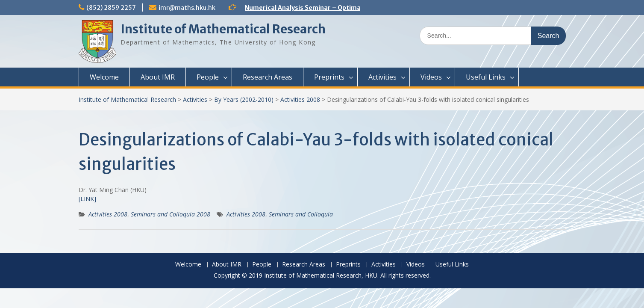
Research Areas (268, 77)
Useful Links (486, 77)
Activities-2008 (246, 214)
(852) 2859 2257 (111, 8)
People (208, 77)
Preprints (329, 77)
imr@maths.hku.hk (187, 8)
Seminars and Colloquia (301, 214)
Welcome (104, 77)
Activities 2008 (300, 99)
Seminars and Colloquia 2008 (171, 214)
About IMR (158, 77)
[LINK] (87, 199)
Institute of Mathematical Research (223, 29)
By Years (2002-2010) (244, 99)
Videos (431, 77)
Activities (382, 77)
